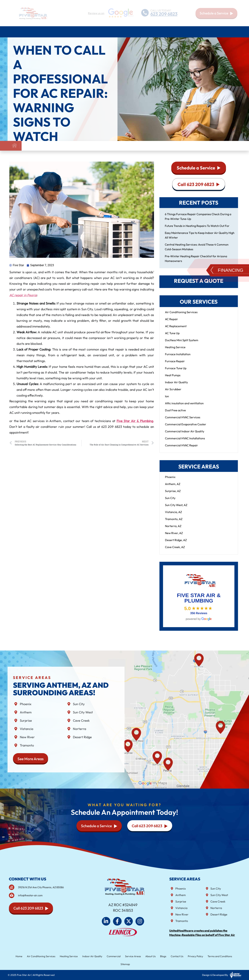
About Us (204, 32)
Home (13, 32)
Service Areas (180, 32)
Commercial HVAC (150, 32)
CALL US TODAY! (160, 10)
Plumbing (90, 32)
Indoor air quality (117, 32)
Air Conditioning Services (40, 32)
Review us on (96, 13)
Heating (71, 32)
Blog (218, 32)
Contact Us (232, 32)
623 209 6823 (164, 14)
